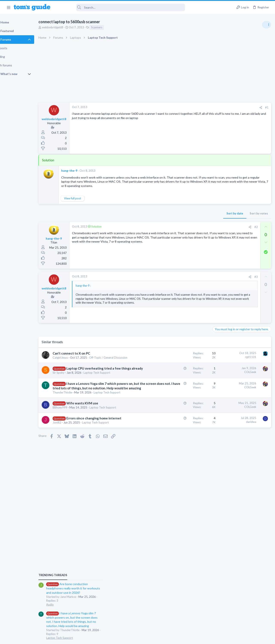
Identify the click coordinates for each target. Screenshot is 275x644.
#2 (187, 231)
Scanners (108, 27)
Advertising (91, 638)
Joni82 (68, 477)
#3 (187, 281)
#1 (198, 107)
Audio (218, 263)
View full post (83, 203)
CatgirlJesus (71, 369)
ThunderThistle (73, 434)
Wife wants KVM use (93, 449)
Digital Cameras (224, 363)
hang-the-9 (80, 171)
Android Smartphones (228, 388)
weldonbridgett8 (63, 27)
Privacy (149, 638)
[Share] (192, 108)
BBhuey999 (71, 453)
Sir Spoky (70, 397)
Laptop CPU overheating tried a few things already (87, 388)
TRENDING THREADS (221, 234)
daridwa (182, 471)
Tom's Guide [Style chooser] (240, 620)
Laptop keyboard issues (237, 330)
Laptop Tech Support (227, 296)
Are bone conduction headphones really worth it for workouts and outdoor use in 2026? (241, 247)
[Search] (121, 7)
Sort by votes (190, 217)
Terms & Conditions (178, 638)
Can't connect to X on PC (82, 365)
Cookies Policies (121, 638)
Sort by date (166, 217)
